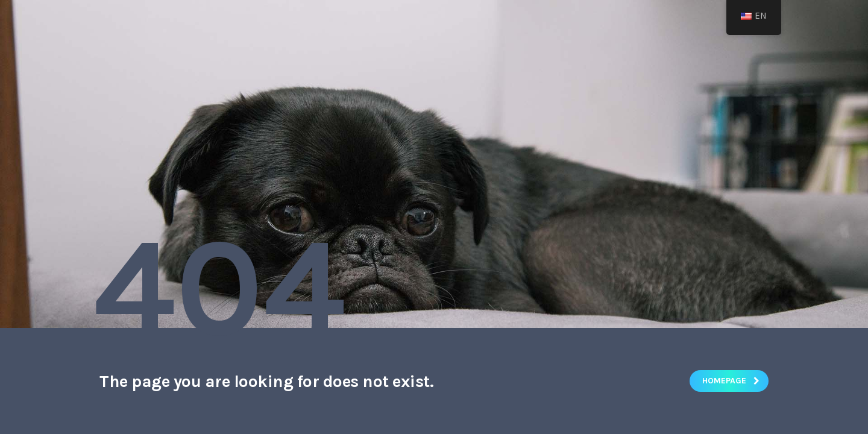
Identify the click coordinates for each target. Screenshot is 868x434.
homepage (731, 381)
